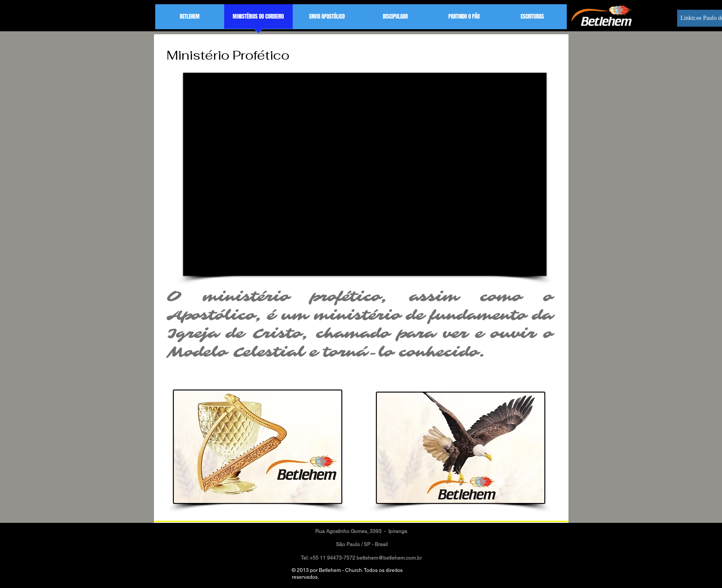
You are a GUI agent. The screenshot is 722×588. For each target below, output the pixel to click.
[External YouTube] (365, 174)
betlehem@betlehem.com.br (389, 558)
